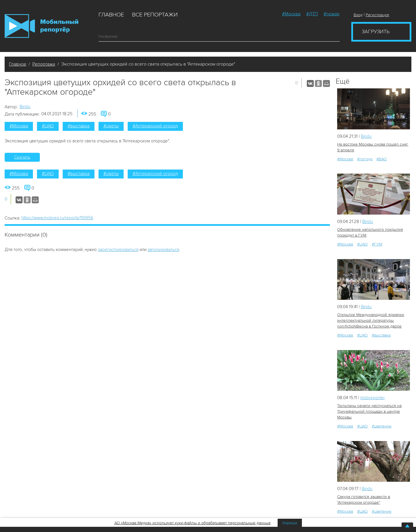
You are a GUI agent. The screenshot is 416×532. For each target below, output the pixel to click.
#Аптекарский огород (155, 126)
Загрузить (376, 31)
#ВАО (382, 159)
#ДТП (312, 14)
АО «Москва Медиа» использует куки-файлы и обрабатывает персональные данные (193, 523)
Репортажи (44, 64)
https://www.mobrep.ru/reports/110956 (57, 218)
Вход (358, 15)
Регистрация (377, 15)
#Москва (291, 14)
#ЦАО (48, 126)
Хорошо (290, 523)
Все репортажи (155, 15)
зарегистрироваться (118, 250)
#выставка (79, 126)
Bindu (25, 107)
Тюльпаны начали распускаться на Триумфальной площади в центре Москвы (369, 411)
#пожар (331, 14)
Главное (111, 15)
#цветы (111, 126)
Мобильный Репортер (41, 26)
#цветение (382, 426)
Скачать (22, 157)
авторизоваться (163, 250)
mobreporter (373, 398)
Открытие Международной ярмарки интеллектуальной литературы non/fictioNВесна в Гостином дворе (371, 320)
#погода (365, 159)
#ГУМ (377, 244)
